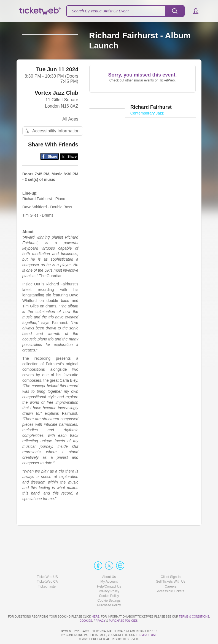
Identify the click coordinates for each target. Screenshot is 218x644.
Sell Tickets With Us (171, 566)
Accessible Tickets (171, 575)
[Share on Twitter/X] (69, 173)
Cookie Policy (109, 580)
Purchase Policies (123, 605)
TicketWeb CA (47, 566)
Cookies (86, 605)
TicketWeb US (47, 561)
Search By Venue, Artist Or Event (100, 11)
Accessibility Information (52, 148)
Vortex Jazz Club (56, 109)
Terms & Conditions (194, 601)
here (96, 601)
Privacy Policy (109, 575)
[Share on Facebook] (49, 173)
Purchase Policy (109, 590)
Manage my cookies (109, 585)
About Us (109, 561)
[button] (193, 11)
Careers (171, 571)
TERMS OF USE (146, 635)
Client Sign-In (171, 561)
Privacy (100, 605)
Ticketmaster (47, 571)
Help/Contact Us (109, 571)
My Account (109, 566)
